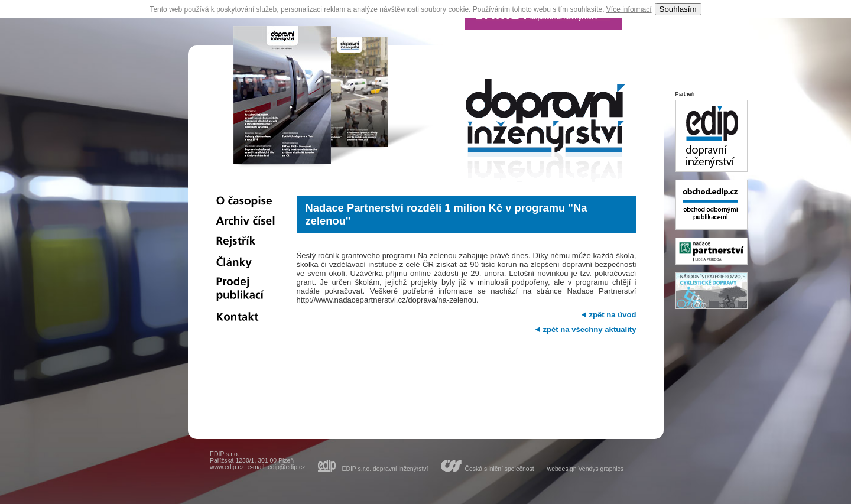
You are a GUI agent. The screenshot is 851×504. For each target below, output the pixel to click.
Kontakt (246, 318)
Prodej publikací (246, 290)
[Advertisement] (466, 369)
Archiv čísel (246, 222)
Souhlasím (678, 9)
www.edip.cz (227, 467)
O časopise (246, 201)
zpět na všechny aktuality (589, 329)
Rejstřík (246, 242)
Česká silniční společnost (499, 469)
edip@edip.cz (286, 467)
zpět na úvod (612, 315)
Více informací (629, 9)
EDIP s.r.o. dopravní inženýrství (385, 469)
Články (246, 262)
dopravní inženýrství (545, 133)
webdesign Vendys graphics (585, 469)
